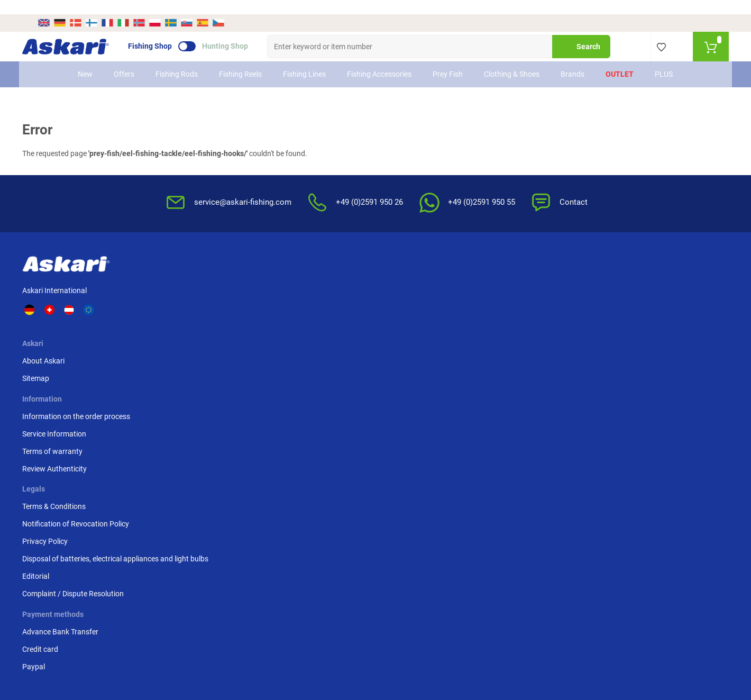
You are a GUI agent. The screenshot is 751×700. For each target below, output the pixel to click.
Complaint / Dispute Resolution (490, 386)
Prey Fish (448, 60)
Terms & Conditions (471, 276)
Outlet (620, 60)
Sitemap (186, 294)
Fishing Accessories (380, 60)
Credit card (572, 294)
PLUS (664, 60)
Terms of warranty (297, 311)
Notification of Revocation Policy (482, 299)
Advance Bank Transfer (592, 276)
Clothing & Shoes (512, 60)
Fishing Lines (305, 60)
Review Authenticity (299, 329)
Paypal (565, 311)
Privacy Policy (462, 322)
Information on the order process (321, 276)
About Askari (194, 276)
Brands (573, 60)
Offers (125, 60)
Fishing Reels (241, 60)
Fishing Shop (165, 32)
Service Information (299, 294)
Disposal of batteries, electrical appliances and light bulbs (489, 345)
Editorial (452, 368)
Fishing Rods (177, 60)
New (86, 60)
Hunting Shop (240, 32)
